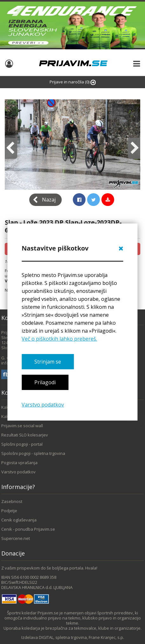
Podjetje (9, 511)
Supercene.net (16, 538)
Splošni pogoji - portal (22, 444)
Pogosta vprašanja (19, 463)
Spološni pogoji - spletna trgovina (33, 453)
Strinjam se (48, 362)
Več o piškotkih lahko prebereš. (59, 339)
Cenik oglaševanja (19, 520)
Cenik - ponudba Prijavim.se (28, 529)
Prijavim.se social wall (22, 426)
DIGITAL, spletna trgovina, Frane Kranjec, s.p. (81, 637)
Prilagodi (45, 382)
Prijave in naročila (73, 82)
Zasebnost (12, 501)
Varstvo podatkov (43, 405)
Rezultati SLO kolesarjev (25, 435)
